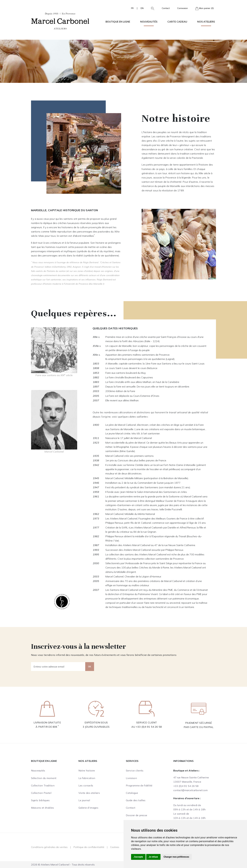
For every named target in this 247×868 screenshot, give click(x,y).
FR (132, 8)
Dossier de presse (136, 815)
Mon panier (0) (204, 8)
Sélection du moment (44, 778)
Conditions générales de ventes (49, 847)
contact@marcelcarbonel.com (190, 790)
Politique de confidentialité (89, 847)
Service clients (135, 771)
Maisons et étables (43, 808)
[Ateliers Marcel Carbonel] (60, 21)
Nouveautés (149, 22)
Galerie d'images (88, 808)
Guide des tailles (136, 800)
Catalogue (132, 793)
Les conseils (86, 785)
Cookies (115, 847)
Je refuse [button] (153, 857)
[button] (151, 8)
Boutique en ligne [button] (118, 22)
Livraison (131, 778)
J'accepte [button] (138, 857)
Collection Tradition (43, 785)
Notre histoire (87, 771)
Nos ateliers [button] (206, 22)
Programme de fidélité (139, 785)
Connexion (182, 8)
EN (142, 8)
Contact (166, 8)
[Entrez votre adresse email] (58, 667)
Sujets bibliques (40, 800)
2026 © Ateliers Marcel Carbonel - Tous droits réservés (63, 865)
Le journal (84, 800)
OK (90, 667)
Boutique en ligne (44, 761)
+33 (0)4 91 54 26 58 (149, 727)
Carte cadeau (177, 22)
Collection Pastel (41, 793)
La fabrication (87, 778)
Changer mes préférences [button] (176, 857)
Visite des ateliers (89, 793)
